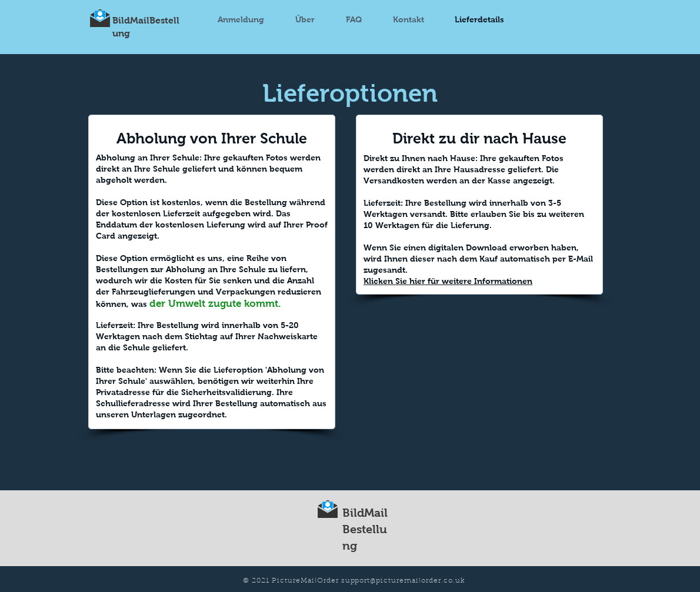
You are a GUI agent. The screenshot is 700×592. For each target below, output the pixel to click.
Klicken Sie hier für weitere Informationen (448, 281)
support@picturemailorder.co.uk (403, 581)
